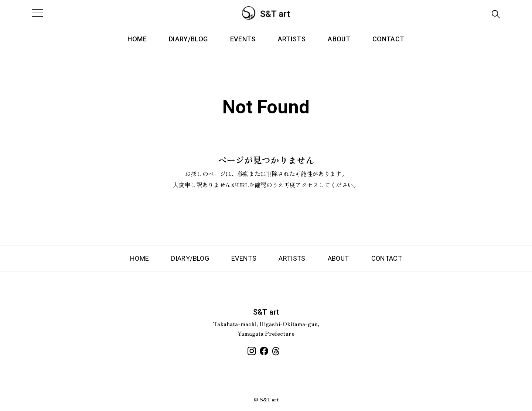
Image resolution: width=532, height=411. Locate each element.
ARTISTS (292, 39)
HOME (137, 39)
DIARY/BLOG (188, 39)
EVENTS (243, 39)
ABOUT (339, 39)
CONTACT (388, 39)
